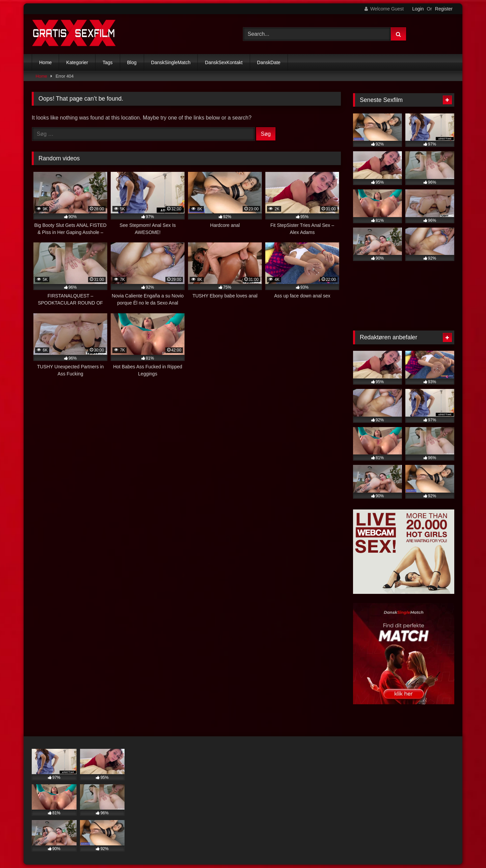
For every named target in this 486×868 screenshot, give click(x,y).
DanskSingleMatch (171, 62)
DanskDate (269, 62)
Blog (132, 62)
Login (418, 9)
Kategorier (77, 62)
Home (45, 62)
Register (444, 9)
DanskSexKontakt (224, 62)
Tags (108, 62)
